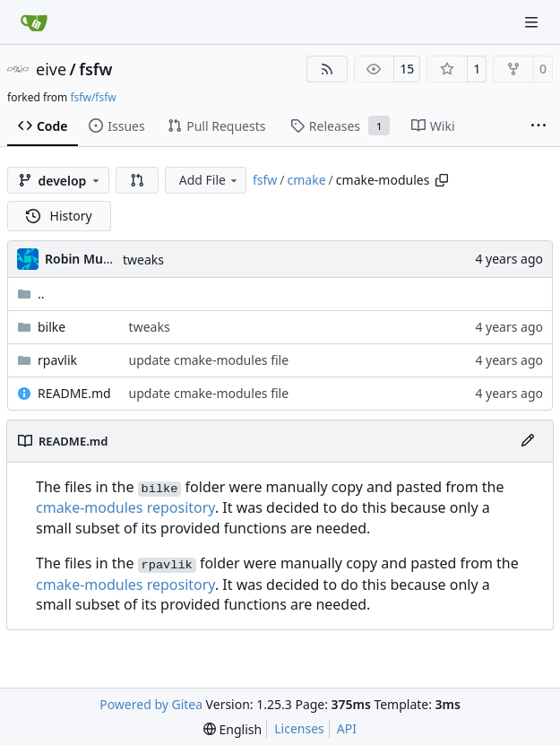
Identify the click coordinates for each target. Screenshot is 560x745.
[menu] (233, 729)
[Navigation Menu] (533, 22)
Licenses (299, 728)
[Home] (34, 22)
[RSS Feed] (327, 69)
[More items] (538, 126)
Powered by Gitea (151, 704)
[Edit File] (528, 441)
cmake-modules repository (125, 507)
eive (51, 69)
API (347, 728)
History (59, 216)
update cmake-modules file (209, 360)
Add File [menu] (210, 180)
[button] (137, 180)
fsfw (95, 69)
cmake (307, 180)
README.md (74, 393)
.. (31, 294)
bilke (52, 327)
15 (407, 69)
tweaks (143, 260)
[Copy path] (442, 180)
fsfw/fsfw (93, 97)
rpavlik (57, 360)
